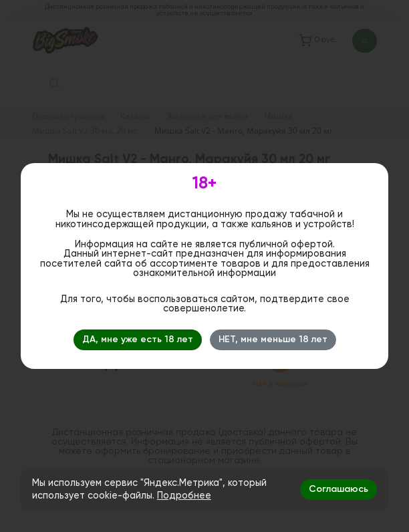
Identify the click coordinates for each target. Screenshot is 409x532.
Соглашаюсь (338, 489)
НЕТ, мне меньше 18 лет (273, 340)
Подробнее (184, 496)
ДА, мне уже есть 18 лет (138, 340)
